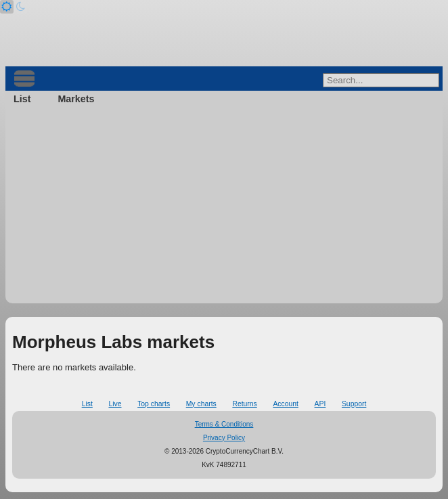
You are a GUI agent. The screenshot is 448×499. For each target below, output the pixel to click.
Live (115, 404)
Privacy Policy (224, 438)
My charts (201, 404)
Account (286, 404)
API (320, 404)
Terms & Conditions (224, 424)
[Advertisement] (224, 209)
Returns (244, 404)
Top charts (154, 404)
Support (354, 404)
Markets (76, 99)
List (22, 99)
